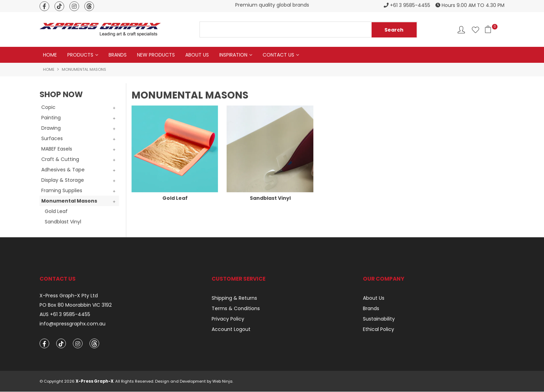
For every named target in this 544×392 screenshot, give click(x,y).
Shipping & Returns (234, 298)
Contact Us (278, 55)
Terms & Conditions (236, 308)
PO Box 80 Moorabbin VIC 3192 (76, 305)
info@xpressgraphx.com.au (73, 324)
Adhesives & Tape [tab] (63, 170)
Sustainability (379, 319)
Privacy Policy (228, 319)
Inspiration (233, 55)
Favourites (475, 30)
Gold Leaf (175, 198)
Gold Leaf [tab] (56, 211)
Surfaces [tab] (52, 138)
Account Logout (231, 329)
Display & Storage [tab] (63, 180)
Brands (118, 55)
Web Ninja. (223, 382)
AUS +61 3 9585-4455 (65, 314)
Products (80, 55)
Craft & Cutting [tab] (60, 159)
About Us (197, 55)
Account (461, 30)
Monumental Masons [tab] (69, 201)
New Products (156, 55)
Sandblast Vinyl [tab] (63, 222)
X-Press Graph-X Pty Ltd (69, 296)
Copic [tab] (48, 107)
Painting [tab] (51, 118)
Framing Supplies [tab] (62, 190)
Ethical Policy (379, 329)
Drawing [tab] (51, 128)
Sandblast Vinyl (270, 198)
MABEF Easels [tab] (57, 149)
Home (50, 55)
